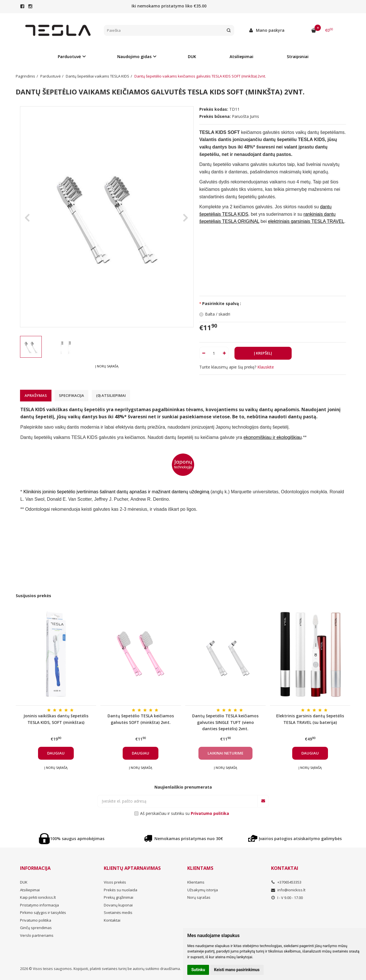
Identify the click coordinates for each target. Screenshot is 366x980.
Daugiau (56, 753)
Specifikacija (71, 395)
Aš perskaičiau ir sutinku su (185, 813)
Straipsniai (298, 57)
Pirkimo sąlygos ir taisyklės (43, 912)
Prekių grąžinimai (119, 897)
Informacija (35, 868)
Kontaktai (112, 920)
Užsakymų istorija (203, 890)
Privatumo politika (36, 920)
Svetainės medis (118, 912)
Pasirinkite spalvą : (222, 303)
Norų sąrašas (199, 897)
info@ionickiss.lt (288, 890)
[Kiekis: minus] (203, 353)
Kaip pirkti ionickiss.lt (38, 897)
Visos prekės (115, 882)
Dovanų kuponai (118, 905)
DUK (192, 57)
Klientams (200, 868)
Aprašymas (36, 395)
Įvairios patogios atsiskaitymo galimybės (295, 839)
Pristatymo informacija (39, 905)
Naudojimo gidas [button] (134, 57)
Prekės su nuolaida (121, 890)
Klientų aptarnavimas (132, 868)
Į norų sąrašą (107, 366)
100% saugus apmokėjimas (71, 839)
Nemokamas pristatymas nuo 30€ (183, 839)
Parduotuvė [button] (69, 57)
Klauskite (266, 367)
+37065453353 (286, 882)
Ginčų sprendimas (36, 928)
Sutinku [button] (198, 970)
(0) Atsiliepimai (111, 395)
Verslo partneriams (37, 935)
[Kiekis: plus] (225, 353)
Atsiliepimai (241, 57)
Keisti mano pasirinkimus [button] (237, 970)
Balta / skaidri (218, 314)
